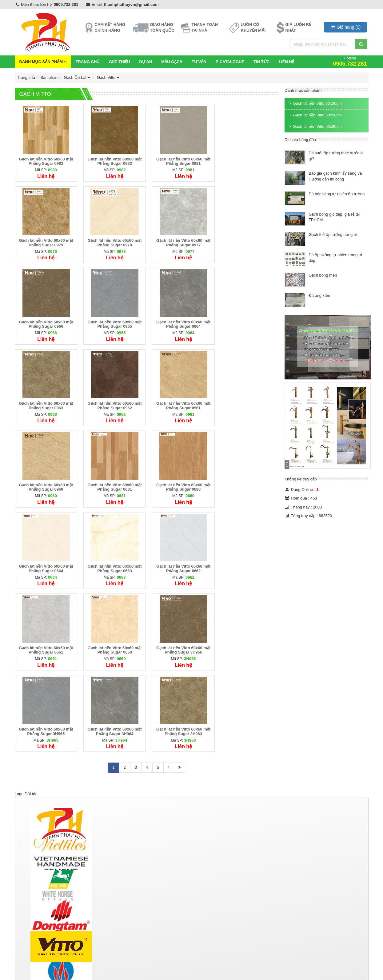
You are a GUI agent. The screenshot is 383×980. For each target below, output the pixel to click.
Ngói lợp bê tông (214, 875)
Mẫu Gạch (172, 62)
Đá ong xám (319, 296)
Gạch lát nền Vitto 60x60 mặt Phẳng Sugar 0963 (113, 321)
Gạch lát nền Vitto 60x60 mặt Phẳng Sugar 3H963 (248, 563)
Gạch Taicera (28, 891)
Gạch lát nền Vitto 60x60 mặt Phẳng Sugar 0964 (45, 321)
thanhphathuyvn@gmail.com (131, 4)
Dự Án (146, 62)
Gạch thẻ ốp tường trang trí (333, 235)
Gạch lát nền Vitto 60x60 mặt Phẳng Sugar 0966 (180, 241)
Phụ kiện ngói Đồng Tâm (218, 898)
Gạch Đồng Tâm (31, 884)
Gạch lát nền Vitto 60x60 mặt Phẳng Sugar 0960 (45, 401)
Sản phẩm (50, 77)
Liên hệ (286, 62)
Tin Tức (261, 62)
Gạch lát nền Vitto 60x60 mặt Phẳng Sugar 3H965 (113, 563)
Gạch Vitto (109, 77)
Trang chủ (88, 62)
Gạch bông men (323, 275)
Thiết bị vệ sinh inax (124, 891)
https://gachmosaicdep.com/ (40, 960)
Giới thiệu (119, 62)
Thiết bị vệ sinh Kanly (125, 898)
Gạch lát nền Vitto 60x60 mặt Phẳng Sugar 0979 (248, 160)
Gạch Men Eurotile (33, 898)
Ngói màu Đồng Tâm (215, 884)
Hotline (350, 61)
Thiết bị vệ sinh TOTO (126, 884)
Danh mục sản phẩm (43, 62)
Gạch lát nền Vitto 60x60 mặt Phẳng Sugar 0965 (248, 241)
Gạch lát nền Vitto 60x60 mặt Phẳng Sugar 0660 (248, 482)
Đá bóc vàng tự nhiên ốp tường (337, 194)
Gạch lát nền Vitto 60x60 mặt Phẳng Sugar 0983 (45, 160)
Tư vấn (199, 62)
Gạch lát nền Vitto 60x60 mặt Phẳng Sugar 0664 (248, 401)
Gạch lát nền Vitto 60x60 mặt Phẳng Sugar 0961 (248, 321)
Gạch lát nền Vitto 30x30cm (315, 103)
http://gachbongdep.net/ (36, 948)
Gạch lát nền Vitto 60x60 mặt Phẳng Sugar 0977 (113, 241)
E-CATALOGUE (230, 62)
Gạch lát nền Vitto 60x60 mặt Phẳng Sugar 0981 (180, 160)
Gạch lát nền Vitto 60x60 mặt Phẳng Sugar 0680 (180, 401)
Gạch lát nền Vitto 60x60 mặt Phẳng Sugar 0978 (45, 241)
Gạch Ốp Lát (78, 77)
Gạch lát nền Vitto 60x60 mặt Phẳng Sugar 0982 (113, 160)
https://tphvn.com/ (31, 967)
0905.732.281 (66, 4)
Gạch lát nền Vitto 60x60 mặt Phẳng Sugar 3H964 (180, 563)
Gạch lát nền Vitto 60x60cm (315, 126)
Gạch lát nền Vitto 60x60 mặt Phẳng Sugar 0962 (180, 321)
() (345, 27)
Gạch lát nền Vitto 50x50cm (315, 115)
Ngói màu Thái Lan (213, 891)
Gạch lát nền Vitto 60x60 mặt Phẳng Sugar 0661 (180, 482)
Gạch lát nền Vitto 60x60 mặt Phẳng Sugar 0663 (45, 482)
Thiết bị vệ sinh (121, 875)
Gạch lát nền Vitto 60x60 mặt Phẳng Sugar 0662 (113, 482)
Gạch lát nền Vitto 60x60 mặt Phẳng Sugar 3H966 (45, 563)
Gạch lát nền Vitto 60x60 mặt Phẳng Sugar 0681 (113, 401)
